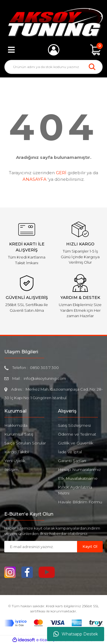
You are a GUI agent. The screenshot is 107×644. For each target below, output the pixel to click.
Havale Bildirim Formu (80, 502)
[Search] (53, 67)
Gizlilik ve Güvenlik (76, 443)
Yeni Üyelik (15, 461)
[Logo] (53, 22)
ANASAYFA (35, 179)
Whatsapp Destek (76, 634)
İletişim (11, 469)
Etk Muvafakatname (78, 478)
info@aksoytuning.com (45, 378)
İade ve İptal (70, 452)
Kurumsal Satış (19, 434)
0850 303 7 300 (44, 368)
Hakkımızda (16, 425)
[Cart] (96, 50)
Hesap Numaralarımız (79, 469)
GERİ (61, 173)
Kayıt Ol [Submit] (90, 546)
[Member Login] (54, 50)
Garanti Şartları (72, 461)
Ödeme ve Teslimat (77, 434)
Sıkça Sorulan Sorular (25, 443)
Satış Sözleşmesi (74, 425)
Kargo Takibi (17, 452)
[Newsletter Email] (41, 547)
